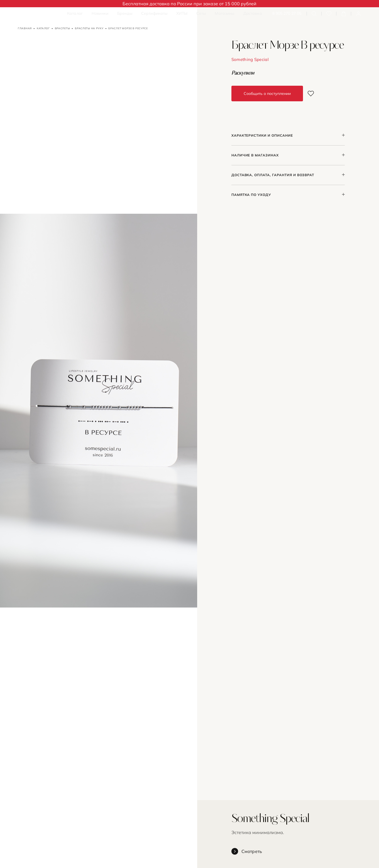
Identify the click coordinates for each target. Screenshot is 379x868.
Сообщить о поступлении (267, 94)
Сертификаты (154, 13)
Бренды (125, 13)
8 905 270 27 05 (287, 13)
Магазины (224, 13)
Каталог (75, 13)
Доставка (253, 13)
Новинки (100, 13)
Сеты (201, 13)
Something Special (250, 59)
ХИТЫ (182, 13)
